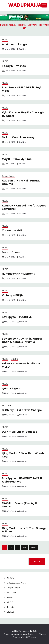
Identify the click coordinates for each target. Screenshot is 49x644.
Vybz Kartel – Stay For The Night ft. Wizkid (23, 114)
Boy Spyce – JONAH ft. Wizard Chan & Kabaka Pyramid (22, 340)
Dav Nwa (23, 49)
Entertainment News (17, 583)
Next (33, 547)
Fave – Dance (11, 252)
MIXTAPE (32, 25)
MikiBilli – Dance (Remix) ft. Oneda (20, 505)
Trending (11, 607)
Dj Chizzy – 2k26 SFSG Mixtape (22, 410)
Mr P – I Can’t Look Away (18, 137)
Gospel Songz (8, 176)
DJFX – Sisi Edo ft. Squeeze (20, 432)
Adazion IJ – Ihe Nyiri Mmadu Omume (21, 182)
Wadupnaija (25, 5)
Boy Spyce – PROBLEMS (17, 317)
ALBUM (12, 25)
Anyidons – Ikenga (14, 44)
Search (37, 561)
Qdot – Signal (11, 388)
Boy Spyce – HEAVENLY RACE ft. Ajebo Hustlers (22, 480)
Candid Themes (29, 637)
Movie (10, 597)
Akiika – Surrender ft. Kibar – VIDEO (21, 365)
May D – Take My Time (17, 159)
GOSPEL (22, 25)
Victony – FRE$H (13, 295)
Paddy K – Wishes (14, 66)
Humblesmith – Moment (18, 274)
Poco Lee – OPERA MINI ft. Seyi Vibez (21, 89)
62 (25, 547)
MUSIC (3, 25)
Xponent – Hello (13, 230)
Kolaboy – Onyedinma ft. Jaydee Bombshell (24, 207)
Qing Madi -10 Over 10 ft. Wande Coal (23, 455)
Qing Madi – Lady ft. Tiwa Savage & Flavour (24, 530)
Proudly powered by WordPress (19, 634)
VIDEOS (14, 359)
